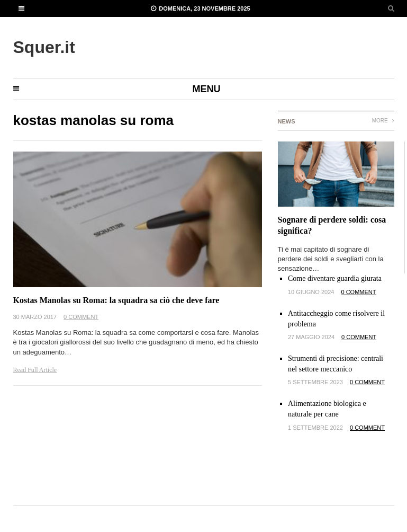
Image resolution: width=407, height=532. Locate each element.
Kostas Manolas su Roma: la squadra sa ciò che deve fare (116, 300)
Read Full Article (35, 370)
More (383, 121)
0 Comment (81, 317)
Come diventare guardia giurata (335, 278)
